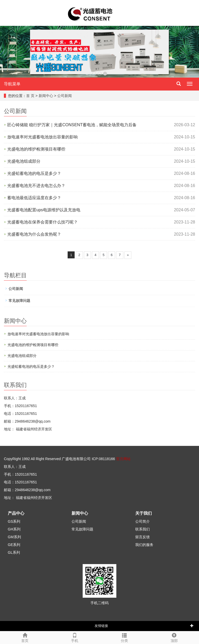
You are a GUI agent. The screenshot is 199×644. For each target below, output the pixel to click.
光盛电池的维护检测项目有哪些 (36, 149)
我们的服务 (144, 545)
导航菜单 (12, 84)
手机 (75, 637)
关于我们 (144, 513)
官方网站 (123, 459)
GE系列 (14, 545)
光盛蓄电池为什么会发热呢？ (34, 234)
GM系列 (14, 537)
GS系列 (14, 521)
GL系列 (14, 552)
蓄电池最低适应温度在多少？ (34, 198)
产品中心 (16, 513)
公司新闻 (65, 96)
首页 (25, 637)
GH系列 (14, 529)
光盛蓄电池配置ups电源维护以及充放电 (44, 210)
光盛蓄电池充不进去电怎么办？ (36, 186)
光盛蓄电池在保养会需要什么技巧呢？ (42, 222)
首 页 (30, 96)
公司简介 (143, 521)
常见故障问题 (19, 301)
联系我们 (143, 529)
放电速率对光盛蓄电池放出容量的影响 (42, 137)
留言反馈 (143, 537)
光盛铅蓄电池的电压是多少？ (34, 173)
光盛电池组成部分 (24, 161)
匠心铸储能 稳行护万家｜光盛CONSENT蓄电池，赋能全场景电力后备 (72, 125)
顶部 (174, 637)
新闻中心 (46, 96)
